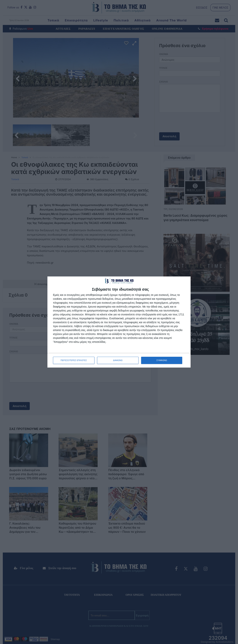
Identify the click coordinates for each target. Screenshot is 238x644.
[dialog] (119, 322)
